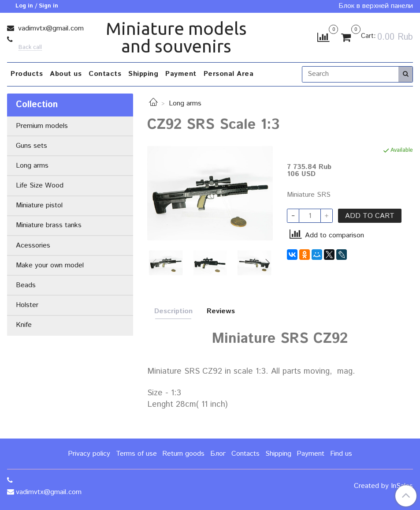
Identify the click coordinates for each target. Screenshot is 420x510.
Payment (181, 74)
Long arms (185, 103)
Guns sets (32, 146)
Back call (30, 48)
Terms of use (136, 454)
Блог (218, 454)
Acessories (33, 246)
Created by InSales (383, 486)
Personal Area (229, 74)
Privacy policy (89, 454)
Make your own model (50, 265)
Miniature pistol (39, 205)
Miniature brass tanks (49, 225)
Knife (24, 325)
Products (27, 74)
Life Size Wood (40, 186)
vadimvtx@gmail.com (50, 28)
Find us (341, 454)
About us (66, 74)
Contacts (105, 74)
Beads (26, 285)
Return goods (183, 454)
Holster (27, 305)
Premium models (42, 126)
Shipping (143, 74)
